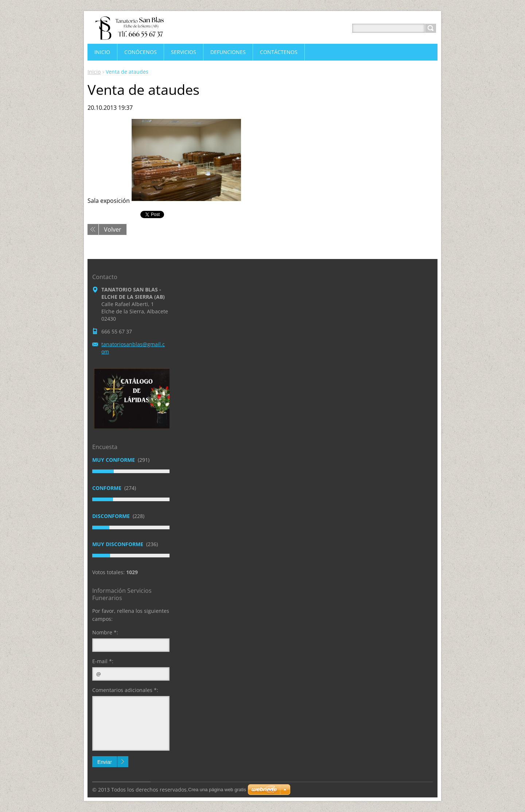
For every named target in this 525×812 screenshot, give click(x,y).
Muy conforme (114, 460)
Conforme (108, 488)
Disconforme (112, 516)
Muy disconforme (118, 544)
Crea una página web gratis (217, 790)
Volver (113, 229)
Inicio (94, 72)
